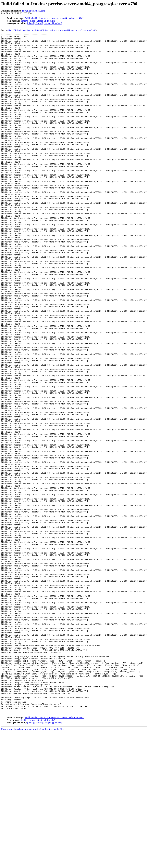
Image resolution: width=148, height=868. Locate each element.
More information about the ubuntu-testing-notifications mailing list (33, 865)
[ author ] (58, 23)
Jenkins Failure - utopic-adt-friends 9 (38, 21)
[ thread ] (39, 23)
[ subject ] (48, 23)
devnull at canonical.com (33, 11)
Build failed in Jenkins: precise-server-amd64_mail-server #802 (54, 18)
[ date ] (31, 23)
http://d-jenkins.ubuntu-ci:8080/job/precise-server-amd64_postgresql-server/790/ (51, 31)
